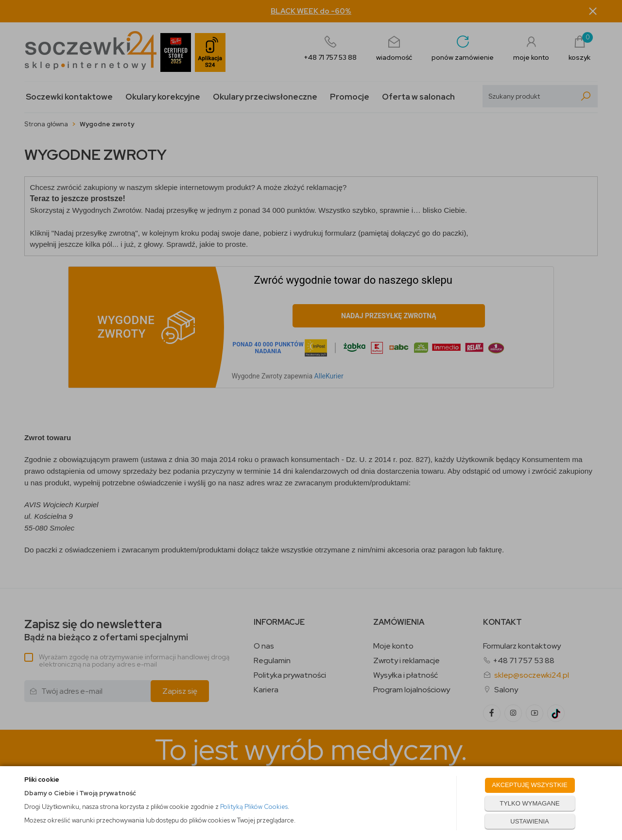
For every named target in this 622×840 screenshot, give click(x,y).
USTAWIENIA (529, 821)
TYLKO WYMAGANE (530, 803)
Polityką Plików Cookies (254, 807)
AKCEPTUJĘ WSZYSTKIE (529, 785)
